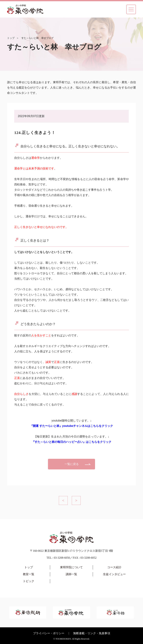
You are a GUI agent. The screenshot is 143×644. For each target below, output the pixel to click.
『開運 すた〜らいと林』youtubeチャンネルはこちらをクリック (71, 426)
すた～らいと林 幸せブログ (37, 38)
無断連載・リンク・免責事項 (92, 633)
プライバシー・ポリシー (49, 633)
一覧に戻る (72, 464)
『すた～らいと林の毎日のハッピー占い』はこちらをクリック (72, 442)
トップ (11, 38)
